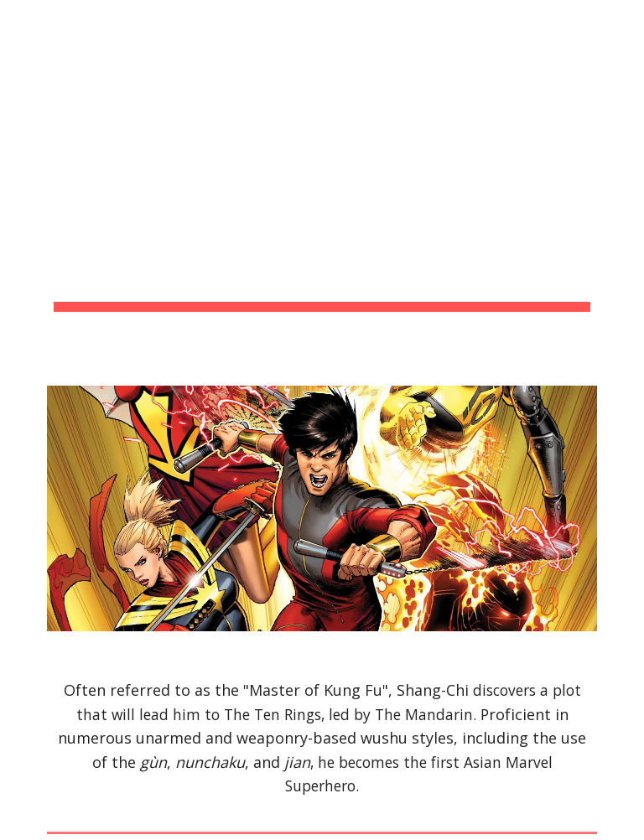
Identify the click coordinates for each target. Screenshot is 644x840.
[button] (624, 23)
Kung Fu (353, 690)
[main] (322, 183)
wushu (384, 738)
